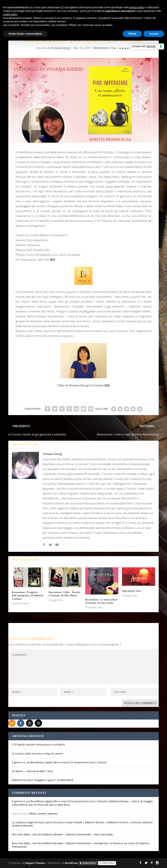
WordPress (71, 863)
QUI (107, 385)
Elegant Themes (35, 863)
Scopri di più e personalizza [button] (25, 34)
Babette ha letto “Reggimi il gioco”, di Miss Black (43, 780)
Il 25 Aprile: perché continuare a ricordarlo (38, 745)
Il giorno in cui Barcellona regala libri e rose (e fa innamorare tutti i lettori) (59, 762)
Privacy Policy (89, 863)
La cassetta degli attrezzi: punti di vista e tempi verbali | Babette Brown (58, 822)
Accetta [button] (154, 34)
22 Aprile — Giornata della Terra (32, 771)
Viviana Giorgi (61, 48)
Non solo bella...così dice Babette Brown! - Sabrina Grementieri (52, 834)
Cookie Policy (108, 863)
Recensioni (101, 48)
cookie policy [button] (10, 14)
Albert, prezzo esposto (44, 814)
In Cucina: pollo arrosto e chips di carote (37, 754)
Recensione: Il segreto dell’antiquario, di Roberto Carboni (28, 596)
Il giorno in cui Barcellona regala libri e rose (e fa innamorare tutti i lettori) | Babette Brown (70, 801)
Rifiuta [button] (132, 34)
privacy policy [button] (137, 7)
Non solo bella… (105, 834)
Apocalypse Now (132, 591)
